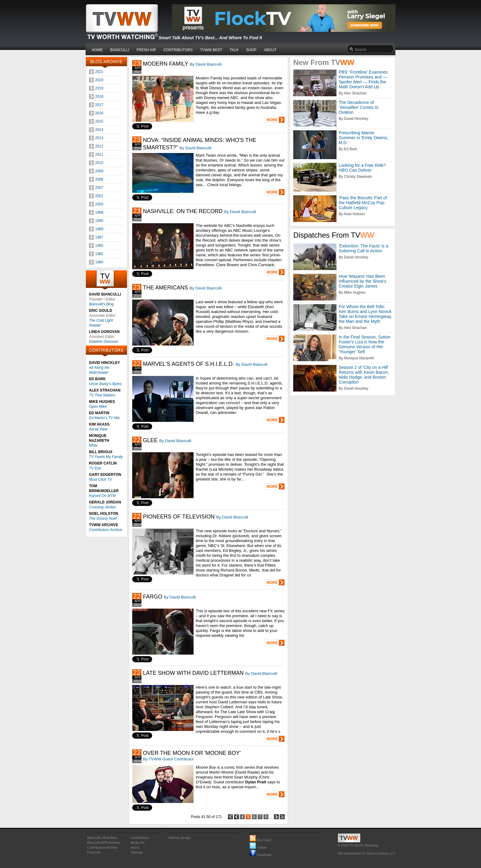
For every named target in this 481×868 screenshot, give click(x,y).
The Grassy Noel (103, 518)
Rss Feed (260, 840)
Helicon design (179, 838)
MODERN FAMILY (165, 64)
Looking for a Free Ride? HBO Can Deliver (362, 168)
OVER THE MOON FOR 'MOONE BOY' (192, 753)
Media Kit (137, 843)
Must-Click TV (100, 480)
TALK (234, 50)
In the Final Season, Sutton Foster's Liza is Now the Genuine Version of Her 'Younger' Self (365, 344)
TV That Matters (102, 395)
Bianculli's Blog (101, 304)
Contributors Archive (106, 530)
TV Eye (95, 468)
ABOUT (270, 50)
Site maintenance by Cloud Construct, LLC (366, 853)
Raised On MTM (102, 496)
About (135, 847)
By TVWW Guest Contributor (168, 759)
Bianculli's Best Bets (102, 838)
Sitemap (137, 852)
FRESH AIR (146, 50)
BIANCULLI (120, 50)
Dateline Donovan (104, 342)
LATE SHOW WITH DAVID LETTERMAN (193, 673)
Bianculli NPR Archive (103, 843)
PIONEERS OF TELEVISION (179, 517)
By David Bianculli (206, 64)
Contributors (140, 838)
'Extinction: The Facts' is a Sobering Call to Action (364, 248)
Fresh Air (94, 852)
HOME (97, 50)
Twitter (258, 847)
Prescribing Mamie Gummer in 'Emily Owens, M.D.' (363, 138)
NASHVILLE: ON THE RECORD (183, 211)
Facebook (261, 855)
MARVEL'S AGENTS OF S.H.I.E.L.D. (189, 364)
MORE (272, 120)
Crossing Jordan (102, 507)
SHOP (251, 50)
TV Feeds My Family (106, 457)
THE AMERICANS (165, 288)
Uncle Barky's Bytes (105, 384)
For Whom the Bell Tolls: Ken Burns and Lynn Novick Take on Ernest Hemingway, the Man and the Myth (365, 314)
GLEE (150, 440)
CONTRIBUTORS (178, 50)
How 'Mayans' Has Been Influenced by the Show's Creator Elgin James (362, 281)
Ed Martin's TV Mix (104, 418)
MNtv (93, 445)
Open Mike (98, 407)
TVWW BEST (211, 50)
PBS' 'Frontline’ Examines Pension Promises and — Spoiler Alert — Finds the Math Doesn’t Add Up (363, 79)
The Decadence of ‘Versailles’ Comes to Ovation (358, 107)
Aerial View (98, 429)
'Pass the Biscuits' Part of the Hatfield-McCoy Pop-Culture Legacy (363, 203)
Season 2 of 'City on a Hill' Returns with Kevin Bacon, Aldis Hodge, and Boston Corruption (364, 375)
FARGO (153, 597)
